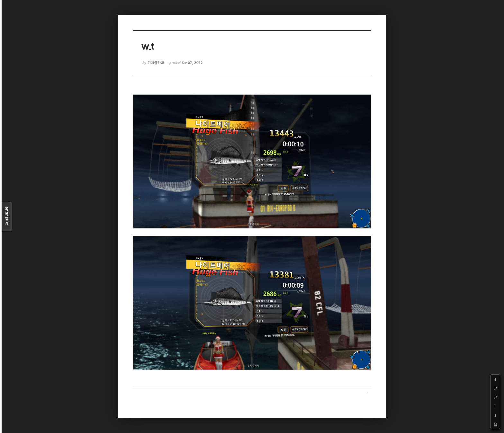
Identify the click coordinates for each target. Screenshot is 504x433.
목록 (7, 217)
